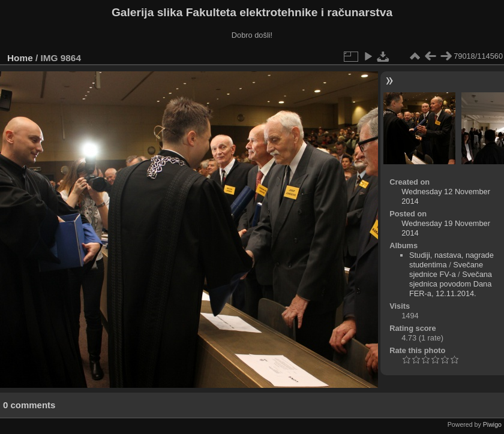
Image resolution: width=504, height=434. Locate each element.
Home (20, 58)
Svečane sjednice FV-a (446, 269)
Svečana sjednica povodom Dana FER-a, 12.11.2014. (451, 284)
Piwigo (492, 424)
